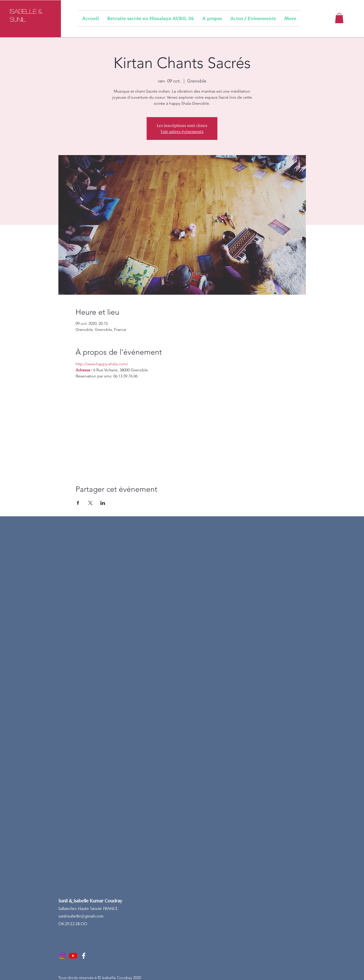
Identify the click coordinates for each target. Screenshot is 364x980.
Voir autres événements (182, 131)
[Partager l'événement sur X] (90, 503)
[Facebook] (84, 956)
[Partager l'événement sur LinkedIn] (103, 503)
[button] (339, 18)
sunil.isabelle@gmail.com (81, 916)
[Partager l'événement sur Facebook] (78, 503)
